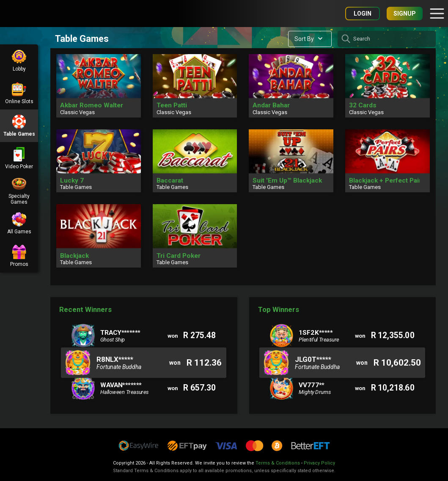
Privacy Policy (319, 463)
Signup (405, 14)
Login (363, 14)
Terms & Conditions (278, 463)
